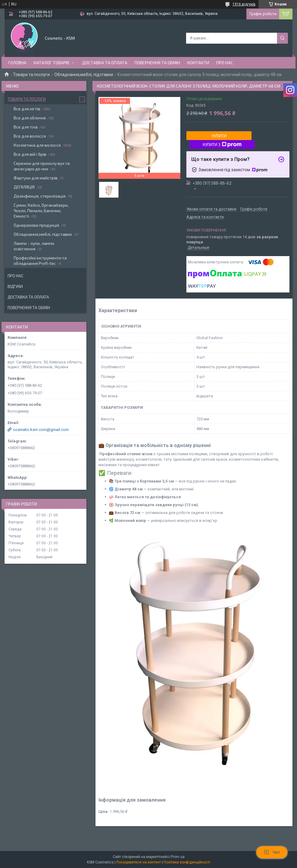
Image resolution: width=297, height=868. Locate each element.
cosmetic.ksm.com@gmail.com (41, 430)
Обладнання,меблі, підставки (84, 75)
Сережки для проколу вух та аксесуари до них (42, 166)
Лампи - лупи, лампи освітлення (34, 246)
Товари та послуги (31, 75)
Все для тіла (26, 127)
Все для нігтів (27, 109)
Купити (219, 136)
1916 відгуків (244, 4)
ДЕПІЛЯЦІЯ (24, 187)
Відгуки (15, 286)
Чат (272, 852)
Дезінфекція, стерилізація (40, 196)
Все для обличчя (30, 118)
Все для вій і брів (30, 154)
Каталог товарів (51, 63)
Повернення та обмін (157, 63)
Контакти (198, 63)
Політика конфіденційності (187, 862)
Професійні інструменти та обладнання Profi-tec (40, 260)
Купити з (222, 145)
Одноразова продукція (36, 225)
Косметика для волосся (37, 145)
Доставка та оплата (105, 63)
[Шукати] (282, 38)
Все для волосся (30, 136)
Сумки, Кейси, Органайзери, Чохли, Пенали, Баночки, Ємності (41, 210)
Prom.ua (178, 857)
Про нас (225, 63)
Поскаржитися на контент (139, 862)
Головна (17, 63)
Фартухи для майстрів (36, 178)
